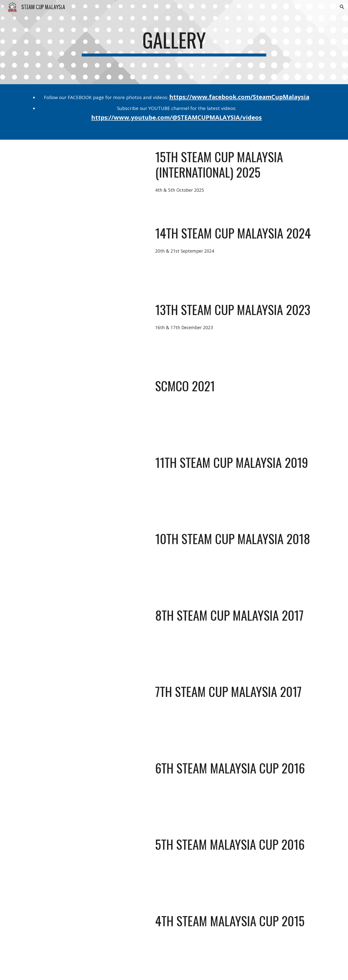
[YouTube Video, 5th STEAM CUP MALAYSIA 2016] (88, 865)
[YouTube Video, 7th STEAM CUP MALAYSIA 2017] (88, 713)
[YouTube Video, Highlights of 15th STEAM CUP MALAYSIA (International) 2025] (88, 178)
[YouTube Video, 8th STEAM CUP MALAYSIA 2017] (88, 636)
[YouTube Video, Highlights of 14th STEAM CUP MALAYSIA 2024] (88, 254)
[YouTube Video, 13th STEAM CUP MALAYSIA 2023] (88, 331)
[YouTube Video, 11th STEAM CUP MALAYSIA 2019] (88, 484)
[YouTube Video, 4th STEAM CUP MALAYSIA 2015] (88, 942)
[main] (174, 42)
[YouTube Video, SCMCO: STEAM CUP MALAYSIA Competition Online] (88, 407)
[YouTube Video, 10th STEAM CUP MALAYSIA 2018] (88, 560)
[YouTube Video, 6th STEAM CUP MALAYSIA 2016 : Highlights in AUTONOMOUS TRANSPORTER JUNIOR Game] (88, 789)
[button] (342, 7)
